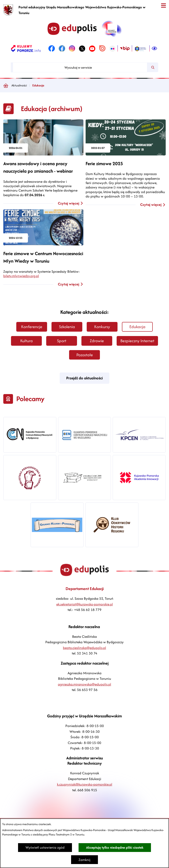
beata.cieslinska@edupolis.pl (84, 648)
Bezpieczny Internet (137, 341)
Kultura (27, 341)
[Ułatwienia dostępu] (154, 49)
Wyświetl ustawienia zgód (45, 847)
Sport (62, 341)
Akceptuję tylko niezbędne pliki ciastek (115, 847)
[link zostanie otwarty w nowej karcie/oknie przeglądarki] (26, 49)
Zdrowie (97, 341)
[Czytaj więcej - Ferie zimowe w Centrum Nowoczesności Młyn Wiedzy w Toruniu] (43, 227)
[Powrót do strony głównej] (6, 86)
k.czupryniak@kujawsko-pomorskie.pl (85, 784)
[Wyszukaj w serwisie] (80, 67)
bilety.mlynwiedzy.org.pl (21, 276)
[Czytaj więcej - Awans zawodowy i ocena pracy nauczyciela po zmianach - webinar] (43, 163)
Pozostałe (85, 355)
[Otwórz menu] (163, 6)
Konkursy (102, 327)
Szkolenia (67, 327)
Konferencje (32, 327)
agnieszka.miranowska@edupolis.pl (84, 684)
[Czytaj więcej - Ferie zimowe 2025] (126, 163)
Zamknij (84, 860)
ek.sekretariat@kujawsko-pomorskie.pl (85, 604)
